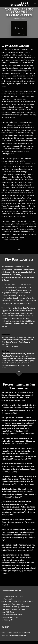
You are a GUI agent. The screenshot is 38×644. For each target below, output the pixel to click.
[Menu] (35, 4)
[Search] (32, 4)
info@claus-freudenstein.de (16, 635)
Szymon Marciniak (15, 421)
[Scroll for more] (19, 33)
